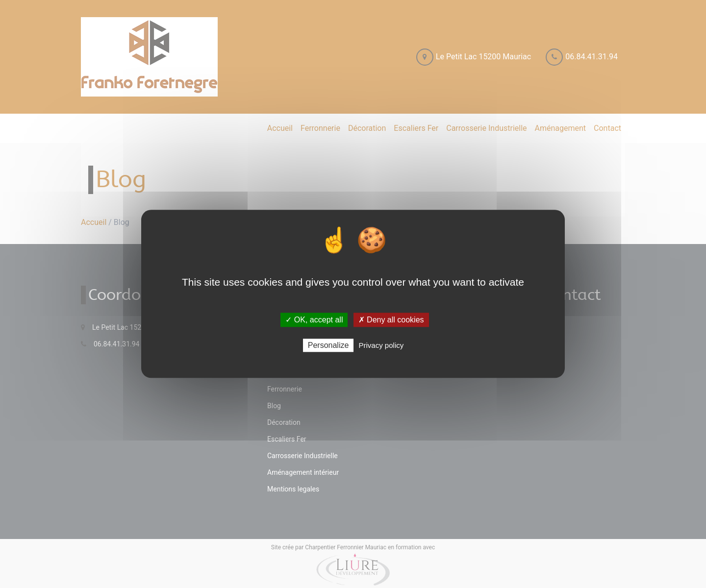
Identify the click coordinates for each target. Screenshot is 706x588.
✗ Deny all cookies (391, 320)
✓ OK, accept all (314, 320)
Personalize (328, 346)
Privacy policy (381, 346)
